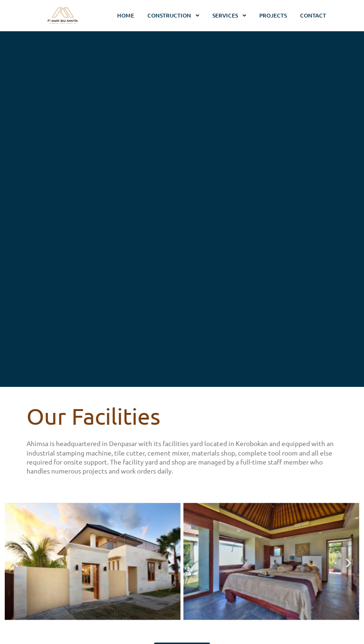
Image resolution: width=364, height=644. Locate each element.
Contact (313, 15)
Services (229, 16)
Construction (173, 16)
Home (126, 15)
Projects (273, 15)
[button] (15, 562)
